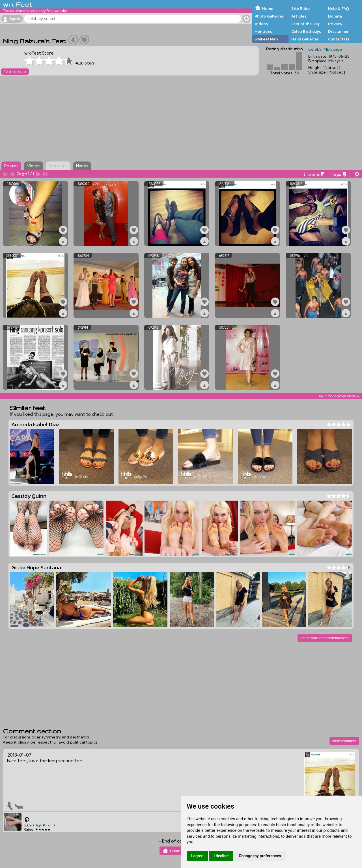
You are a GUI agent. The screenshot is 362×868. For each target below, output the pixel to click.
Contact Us (339, 39)
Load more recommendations (325, 638)
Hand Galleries (305, 39)
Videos (261, 24)
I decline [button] (221, 856)
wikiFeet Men (266, 39)
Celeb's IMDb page (325, 49)
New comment (344, 741)
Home (268, 8)
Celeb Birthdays (306, 31)
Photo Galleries (269, 16)
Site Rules (301, 8)
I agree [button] (197, 856)
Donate (335, 16)
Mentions (263, 31)
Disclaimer (338, 31)
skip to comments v (339, 396)
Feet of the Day (306, 24)
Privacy (335, 24)
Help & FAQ (339, 8)
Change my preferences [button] (260, 856)
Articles (299, 16)
